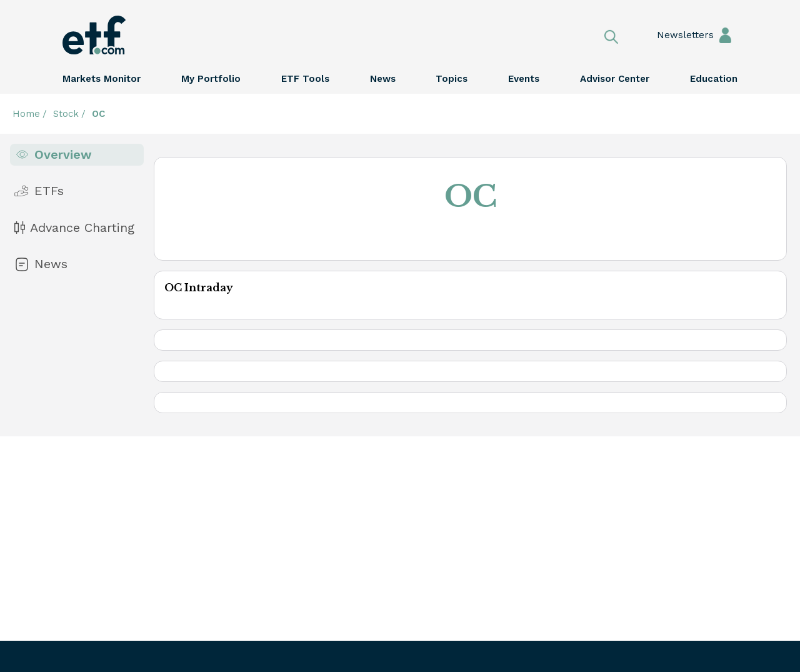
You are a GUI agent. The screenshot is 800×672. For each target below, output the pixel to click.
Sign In (725, 35)
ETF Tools (305, 79)
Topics (452, 79)
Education (714, 79)
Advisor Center (615, 79)
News (383, 79)
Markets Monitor (102, 79)
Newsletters (673, 35)
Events (524, 79)
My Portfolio (211, 79)
